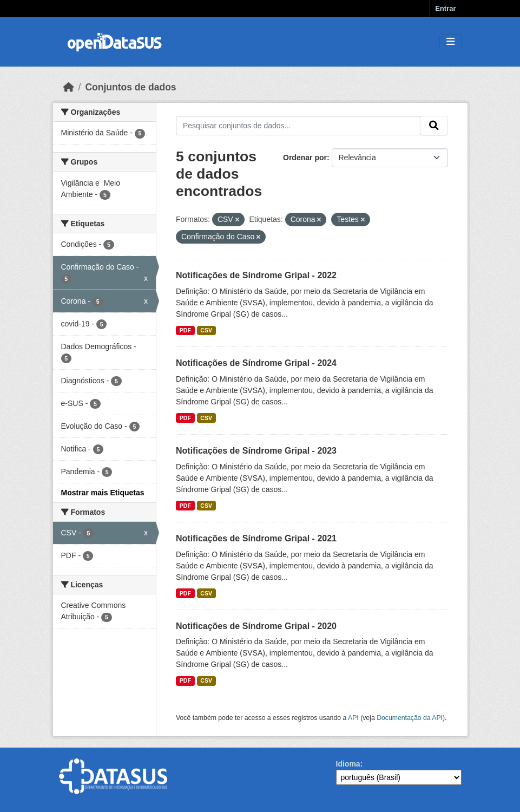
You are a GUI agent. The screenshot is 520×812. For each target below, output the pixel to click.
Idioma (348, 764)
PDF (185, 330)
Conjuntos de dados (130, 87)
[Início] (69, 87)
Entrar (445, 8)
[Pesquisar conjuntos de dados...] (298, 126)
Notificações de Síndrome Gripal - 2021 (256, 538)
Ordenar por (305, 158)
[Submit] (434, 126)
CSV (206, 330)
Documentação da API (410, 718)
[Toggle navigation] (450, 42)
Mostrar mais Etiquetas (103, 493)
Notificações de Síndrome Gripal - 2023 (256, 451)
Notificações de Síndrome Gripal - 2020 (256, 626)
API (353, 718)
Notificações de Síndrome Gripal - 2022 (256, 275)
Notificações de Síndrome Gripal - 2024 (256, 363)
